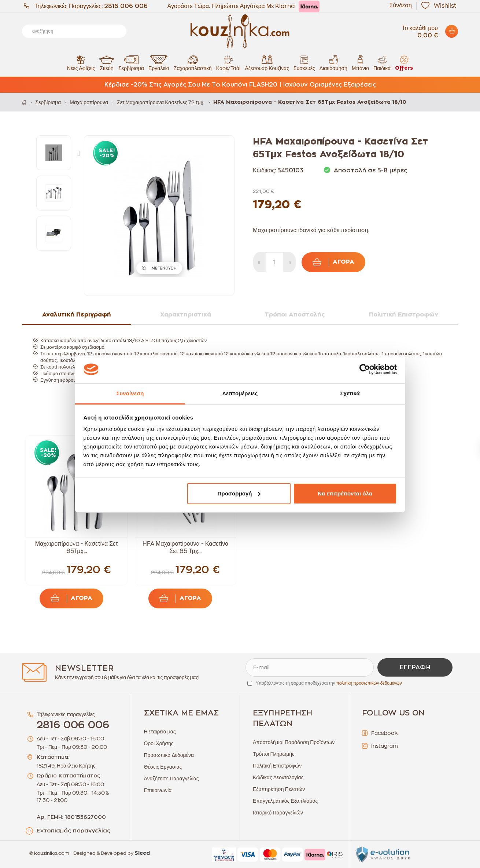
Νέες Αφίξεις (81, 63)
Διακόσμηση (333, 63)
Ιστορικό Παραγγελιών (278, 813)
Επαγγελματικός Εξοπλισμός (285, 801)
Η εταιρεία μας (160, 732)
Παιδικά (382, 63)
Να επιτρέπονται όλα (345, 493)
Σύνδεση (401, 6)
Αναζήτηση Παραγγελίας (171, 779)
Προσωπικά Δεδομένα (169, 755)
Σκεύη (107, 63)
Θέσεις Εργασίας (163, 767)
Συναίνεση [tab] (130, 393)
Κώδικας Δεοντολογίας (278, 777)
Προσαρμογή (239, 493)
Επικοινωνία (158, 790)
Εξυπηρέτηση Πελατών (279, 789)
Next (80, 153)
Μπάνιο (360, 63)
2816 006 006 (126, 6)
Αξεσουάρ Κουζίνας (267, 63)
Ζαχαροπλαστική (193, 63)
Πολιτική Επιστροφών (277, 766)
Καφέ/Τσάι (228, 63)
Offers (404, 63)
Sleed (142, 853)
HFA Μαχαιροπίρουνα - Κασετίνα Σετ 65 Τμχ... (186, 547)
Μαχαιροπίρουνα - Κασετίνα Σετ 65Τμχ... (77, 547)
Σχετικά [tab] (350, 393)
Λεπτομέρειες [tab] (240, 393)
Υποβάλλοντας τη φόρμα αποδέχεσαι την (329, 683)
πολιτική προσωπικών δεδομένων (369, 683)
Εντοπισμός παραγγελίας (73, 831)
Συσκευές (304, 63)
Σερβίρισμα (131, 63)
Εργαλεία (159, 63)
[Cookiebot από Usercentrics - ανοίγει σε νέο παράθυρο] (365, 369)
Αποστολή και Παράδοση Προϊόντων (294, 742)
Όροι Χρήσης (159, 743)
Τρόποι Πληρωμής (274, 754)
